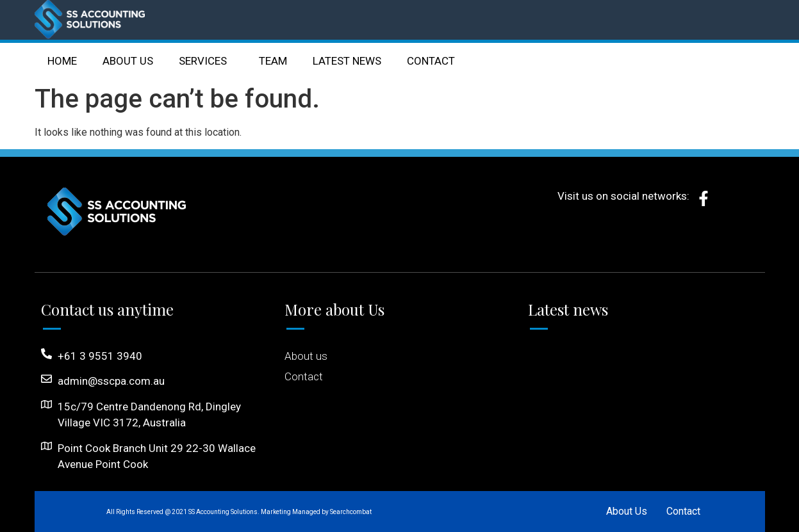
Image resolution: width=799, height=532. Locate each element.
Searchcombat (351, 512)
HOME (62, 61)
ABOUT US (128, 61)
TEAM (273, 61)
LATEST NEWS (347, 61)
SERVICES (206, 61)
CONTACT (431, 61)
